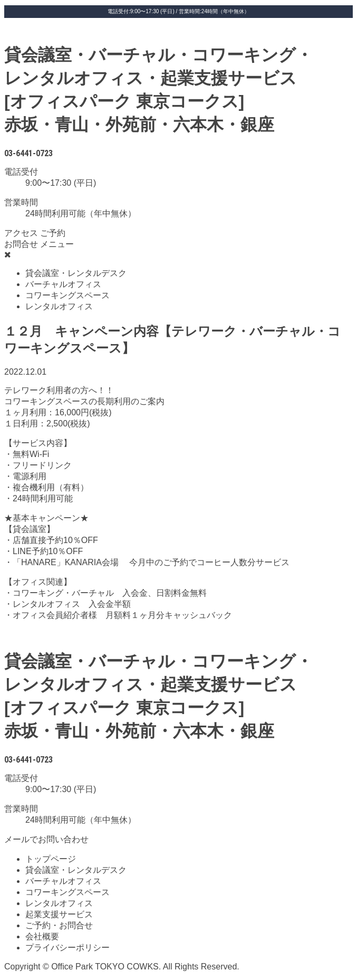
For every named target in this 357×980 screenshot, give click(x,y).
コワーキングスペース (67, 295)
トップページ (51, 859)
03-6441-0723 (28, 760)
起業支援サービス (59, 914)
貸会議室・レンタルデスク (76, 273)
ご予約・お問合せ (59, 925)
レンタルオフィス (59, 306)
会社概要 (42, 936)
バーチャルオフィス (63, 284)
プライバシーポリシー (67, 948)
